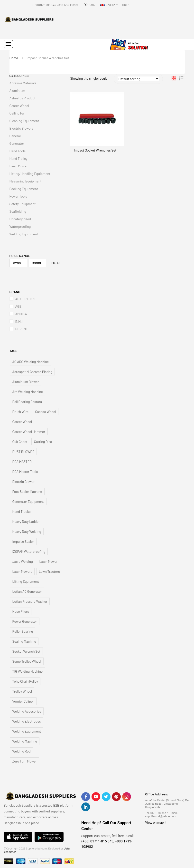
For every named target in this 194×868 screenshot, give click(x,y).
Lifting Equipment (26, 581)
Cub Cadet (20, 442)
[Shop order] (138, 79)
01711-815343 (158, 813)
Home (14, 58)
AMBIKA (21, 314)
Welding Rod (22, 751)
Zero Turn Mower (25, 761)
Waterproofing (20, 226)
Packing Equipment (24, 189)
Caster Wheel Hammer (29, 432)
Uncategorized (20, 219)
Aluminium (17, 91)
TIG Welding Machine (28, 671)
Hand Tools (18, 151)
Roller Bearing (23, 631)
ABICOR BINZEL (27, 299)
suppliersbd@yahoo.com (161, 816)
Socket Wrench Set (26, 651)
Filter (56, 263)
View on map (156, 822)
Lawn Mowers (22, 571)
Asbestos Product (23, 98)
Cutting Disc (43, 442)
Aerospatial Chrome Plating (32, 372)
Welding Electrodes (27, 721)
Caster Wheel (19, 106)
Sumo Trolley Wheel (27, 661)
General (15, 136)
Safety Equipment (23, 204)
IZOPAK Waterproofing (29, 551)
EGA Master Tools (25, 472)
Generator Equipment (28, 501)
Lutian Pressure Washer (30, 601)
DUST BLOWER (23, 452)
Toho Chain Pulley (25, 681)
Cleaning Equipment (24, 121)
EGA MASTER (22, 462)
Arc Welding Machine (28, 392)
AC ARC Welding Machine (31, 362)
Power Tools (18, 196)
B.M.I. (19, 321)
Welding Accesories (27, 711)
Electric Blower (24, 482)
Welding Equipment (24, 234)
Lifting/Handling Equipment (30, 174)
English (108, 5)
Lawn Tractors (49, 571)
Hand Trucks (22, 511)
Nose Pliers (21, 611)
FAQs (92, 5)
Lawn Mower (19, 166)
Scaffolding (18, 211)
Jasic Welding (23, 561)
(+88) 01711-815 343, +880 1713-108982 (56, 5)
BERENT (22, 329)
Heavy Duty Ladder (26, 521)
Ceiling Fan (18, 113)
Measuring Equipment (26, 181)
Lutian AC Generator (27, 591)
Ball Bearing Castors (27, 402)
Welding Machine (25, 741)
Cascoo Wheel (45, 412)
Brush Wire (21, 412)
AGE (18, 306)
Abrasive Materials (23, 83)
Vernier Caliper (23, 701)
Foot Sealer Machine (27, 491)
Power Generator (25, 621)
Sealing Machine (24, 641)
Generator (17, 143)
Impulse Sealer (23, 541)
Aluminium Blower (26, 382)
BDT (125, 5)
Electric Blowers (22, 128)
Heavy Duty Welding (27, 531)
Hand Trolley (18, 158)
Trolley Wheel (22, 691)
